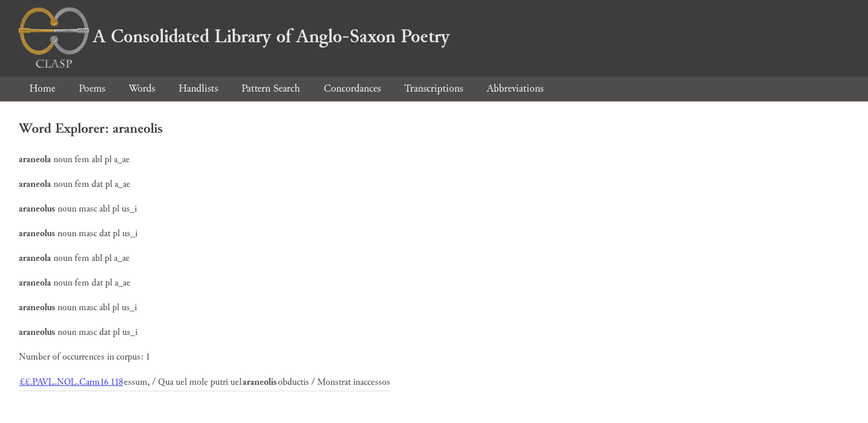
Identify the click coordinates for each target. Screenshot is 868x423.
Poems (92, 88)
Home (42, 88)
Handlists (198, 88)
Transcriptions (434, 88)
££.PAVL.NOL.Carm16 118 (71, 382)
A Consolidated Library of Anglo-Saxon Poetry (234, 36)
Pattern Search (271, 88)
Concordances (352, 88)
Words (142, 88)
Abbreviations (515, 88)
